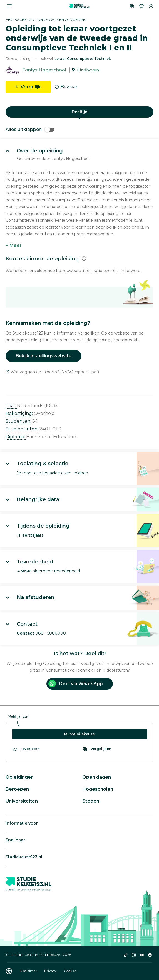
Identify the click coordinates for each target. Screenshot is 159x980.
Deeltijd (80, 112)
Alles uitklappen (30, 129)
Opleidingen (20, 777)
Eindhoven (88, 70)
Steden (91, 801)
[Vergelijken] (132, 6)
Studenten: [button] (19, 421)
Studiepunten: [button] (23, 429)
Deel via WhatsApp (76, 684)
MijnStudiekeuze (79, 734)
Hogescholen (98, 789)
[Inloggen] (151, 6)
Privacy (51, 971)
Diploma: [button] (16, 437)
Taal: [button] (11, 406)
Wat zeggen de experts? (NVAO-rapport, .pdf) (52, 372)
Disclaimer (29, 971)
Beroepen (17, 789)
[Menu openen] (9, 6)
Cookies (70, 971)
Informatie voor (22, 823)
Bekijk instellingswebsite (44, 356)
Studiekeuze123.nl (24, 857)
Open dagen (97, 777)
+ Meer (14, 245)
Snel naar (15, 840)
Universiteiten (22, 801)
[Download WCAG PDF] (9, 971)
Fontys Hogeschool (44, 70)
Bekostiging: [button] (20, 413)
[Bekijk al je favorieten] (26, 749)
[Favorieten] (141, 6)
